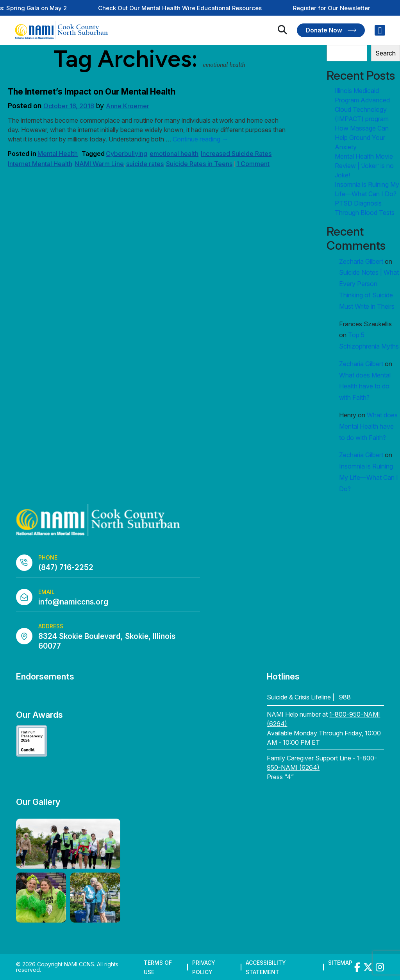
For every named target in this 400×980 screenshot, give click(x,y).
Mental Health (58, 154)
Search (386, 53)
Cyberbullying (127, 154)
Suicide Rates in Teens (199, 164)
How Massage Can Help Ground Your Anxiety (362, 138)
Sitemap (340, 963)
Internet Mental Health (40, 164)
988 (345, 697)
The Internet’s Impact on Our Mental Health (92, 92)
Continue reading (200, 139)
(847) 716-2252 (66, 568)
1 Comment (253, 164)
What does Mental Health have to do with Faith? (365, 386)
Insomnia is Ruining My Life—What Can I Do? (369, 477)
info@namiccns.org (73, 602)
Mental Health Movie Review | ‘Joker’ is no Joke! (364, 166)
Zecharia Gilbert (361, 261)
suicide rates (145, 164)
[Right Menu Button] (380, 30)
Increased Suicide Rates (236, 154)
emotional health (174, 154)
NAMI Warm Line (99, 164)
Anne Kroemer (128, 106)
